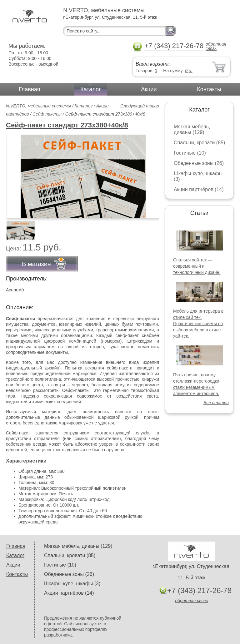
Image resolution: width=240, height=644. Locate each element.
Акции (149, 89)
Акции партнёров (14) (199, 189)
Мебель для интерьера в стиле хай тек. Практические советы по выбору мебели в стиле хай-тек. (198, 324)
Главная (30, 89)
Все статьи (216, 403)
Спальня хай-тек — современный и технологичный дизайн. (197, 266)
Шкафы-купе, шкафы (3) (72, 584)
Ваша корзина (152, 64)
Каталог (90, 89)
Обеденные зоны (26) (199, 163)
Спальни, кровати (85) (199, 143)
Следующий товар (140, 106)
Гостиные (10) (190, 153)
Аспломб (15, 290)
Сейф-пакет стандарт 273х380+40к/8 (67, 125)
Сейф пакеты (47, 114)
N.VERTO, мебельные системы (38, 106)
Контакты (209, 89)
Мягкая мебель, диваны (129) (192, 129)
